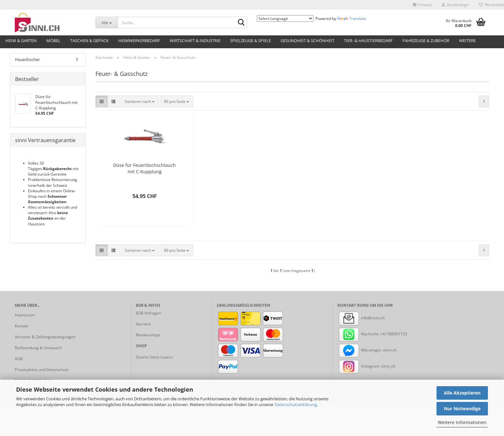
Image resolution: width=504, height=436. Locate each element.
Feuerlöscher (27, 59)
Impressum (25, 315)
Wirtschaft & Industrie (195, 41)
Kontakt (22, 326)
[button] (422, 5)
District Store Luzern (154, 357)
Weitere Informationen (462, 422)
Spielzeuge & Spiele (251, 41)
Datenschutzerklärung (296, 404)
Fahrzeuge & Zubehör (426, 41)
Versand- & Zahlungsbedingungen (45, 337)
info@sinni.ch (361, 318)
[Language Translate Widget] (285, 18)
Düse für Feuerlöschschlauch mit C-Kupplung (144, 168)
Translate (352, 18)
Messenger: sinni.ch (367, 350)
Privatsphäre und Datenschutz (42, 370)
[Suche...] (107, 23)
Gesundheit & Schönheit (307, 41)
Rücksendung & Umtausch (38, 348)
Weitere (467, 41)
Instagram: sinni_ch (366, 366)
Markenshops (148, 335)
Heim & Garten (21, 41)
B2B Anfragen (148, 313)
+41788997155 (394, 334)
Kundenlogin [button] (455, 5)
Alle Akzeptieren (462, 393)
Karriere (143, 324)
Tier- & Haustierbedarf (368, 41)
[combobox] (140, 101)
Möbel (53, 41)
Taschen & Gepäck (89, 41)
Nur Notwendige (462, 409)
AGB (19, 359)
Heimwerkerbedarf (139, 41)
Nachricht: (359, 334)
